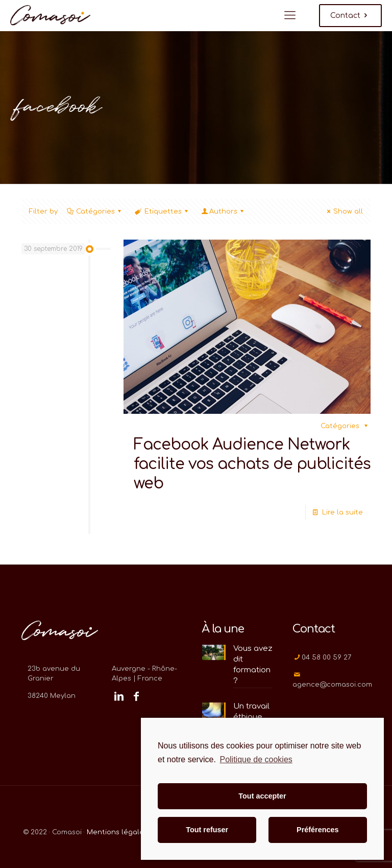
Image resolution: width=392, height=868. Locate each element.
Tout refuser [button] (207, 830)
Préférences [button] (317, 830)
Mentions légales (117, 832)
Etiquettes (162, 212)
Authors (223, 212)
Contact (350, 16)
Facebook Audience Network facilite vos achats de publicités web (252, 464)
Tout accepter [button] (262, 796)
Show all (344, 212)
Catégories (95, 212)
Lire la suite (342, 512)
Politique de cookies (256, 759)
